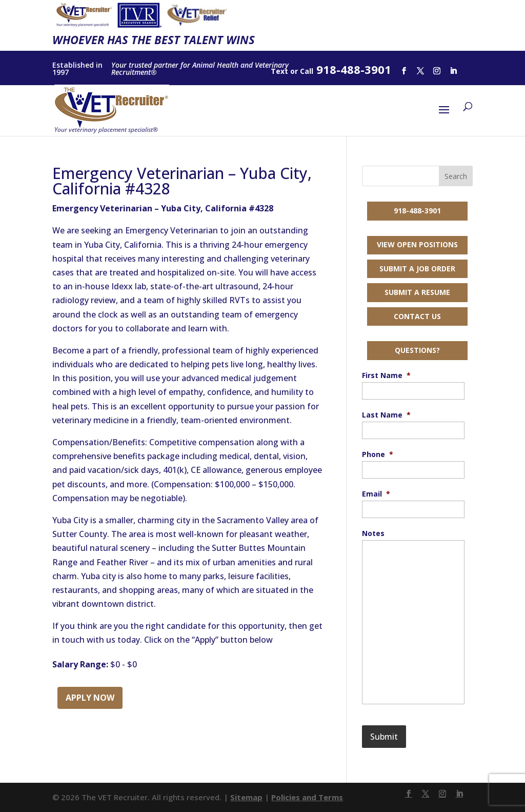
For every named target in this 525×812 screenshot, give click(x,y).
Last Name (386, 415)
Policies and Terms (307, 797)
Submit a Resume (417, 292)
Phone (378, 454)
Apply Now (90, 698)
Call (307, 71)
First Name (386, 375)
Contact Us (417, 316)
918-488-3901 (417, 211)
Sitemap (246, 797)
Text (279, 71)
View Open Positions (417, 244)
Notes (373, 533)
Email (376, 494)
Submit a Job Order (417, 269)
